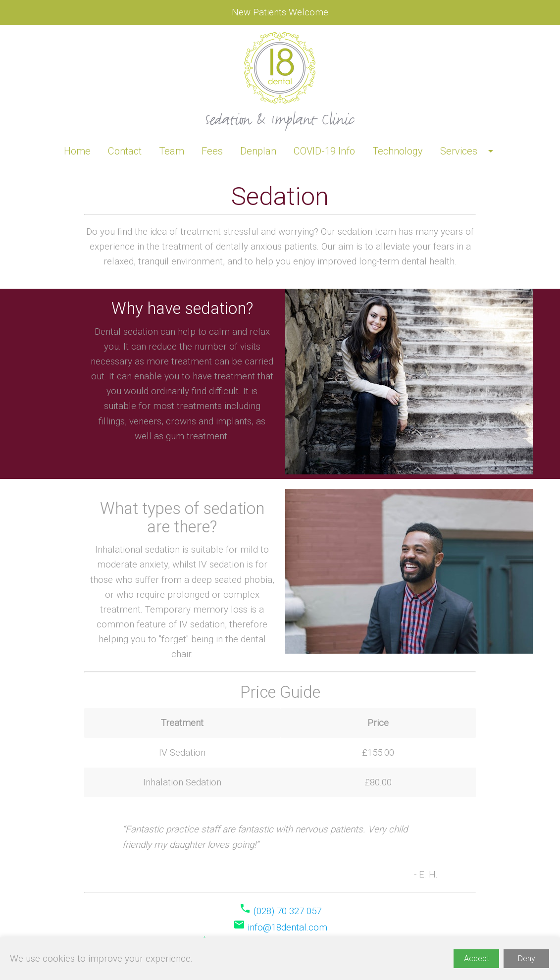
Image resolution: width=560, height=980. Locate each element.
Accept (477, 958)
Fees (212, 151)
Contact (125, 151)
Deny (527, 958)
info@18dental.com (287, 928)
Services (468, 151)
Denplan (258, 151)
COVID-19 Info (324, 151)
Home (77, 151)
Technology (398, 151)
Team (172, 151)
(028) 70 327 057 (287, 911)
